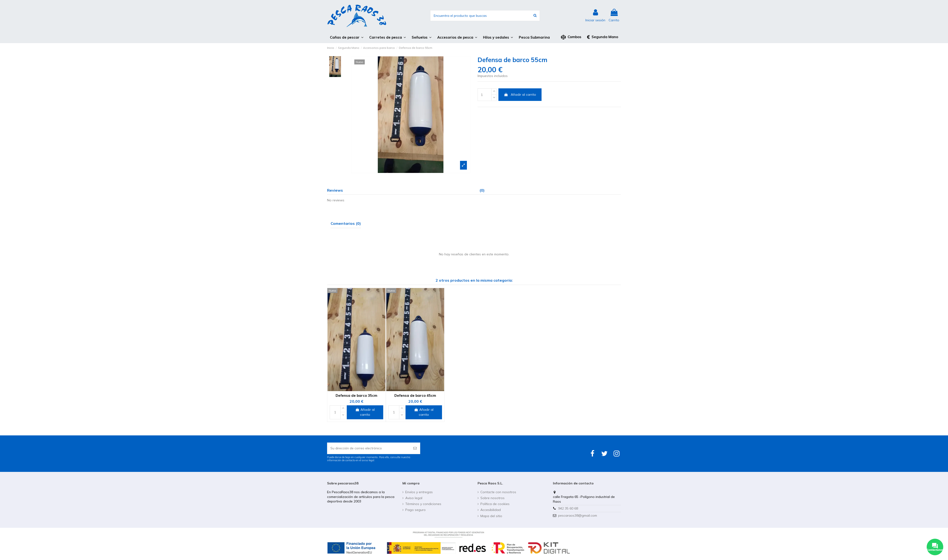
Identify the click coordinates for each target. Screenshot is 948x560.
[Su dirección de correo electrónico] (369, 449)
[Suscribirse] (415, 449)
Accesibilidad (491, 510)
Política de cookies (495, 504)
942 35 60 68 (568, 509)
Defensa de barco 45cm (415, 395)
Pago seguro (415, 510)
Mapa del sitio (491, 516)
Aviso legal (414, 498)
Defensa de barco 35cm (356, 395)
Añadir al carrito (520, 95)
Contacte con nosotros (498, 492)
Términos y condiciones (423, 504)
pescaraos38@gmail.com (578, 516)
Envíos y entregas (419, 492)
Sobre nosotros (492, 498)
